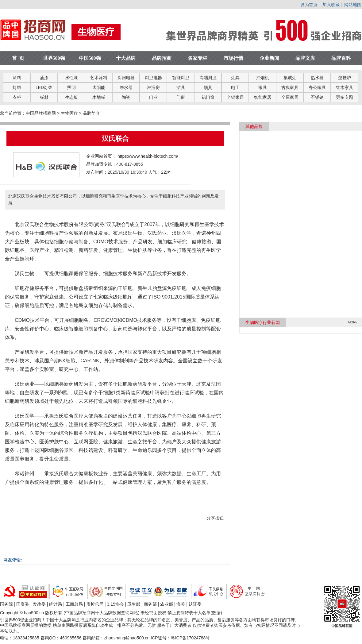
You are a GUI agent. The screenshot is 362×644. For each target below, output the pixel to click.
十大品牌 (126, 58)
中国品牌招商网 (41, 113)
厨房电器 (126, 78)
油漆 (44, 78)
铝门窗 (208, 97)
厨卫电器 (153, 78)
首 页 (18, 58)
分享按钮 (215, 518)
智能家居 (263, 97)
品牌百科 (341, 58)
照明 (71, 87)
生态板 (71, 97)
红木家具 (345, 87)
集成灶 (290, 78)
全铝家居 (235, 97)
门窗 (181, 97)
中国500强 (90, 58)
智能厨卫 (181, 78)
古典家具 (290, 87)
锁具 (208, 87)
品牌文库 (305, 58)
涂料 (17, 78)
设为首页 (309, 5)
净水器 (126, 87)
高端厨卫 (208, 78)
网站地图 (353, 5)
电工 (235, 87)
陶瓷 (126, 97)
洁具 (181, 87)
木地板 (99, 97)
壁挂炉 (345, 78)
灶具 (235, 78)
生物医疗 (69, 113)
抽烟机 (263, 78)
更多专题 (345, 97)
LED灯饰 (44, 87)
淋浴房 (153, 87)
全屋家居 (290, 97)
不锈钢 (317, 97)
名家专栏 (198, 58)
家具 (263, 87)
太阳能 (99, 87)
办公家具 (317, 87)
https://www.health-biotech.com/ (148, 156)
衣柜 (17, 97)
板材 (44, 97)
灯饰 (17, 87)
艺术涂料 (99, 78)
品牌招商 (162, 58)
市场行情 (233, 58)
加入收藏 (331, 5)
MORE (353, 322)
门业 (153, 97)
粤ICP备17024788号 (191, 638)
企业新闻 (269, 58)
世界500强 (54, 58)
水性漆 (71, 78)
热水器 (317, 78)
